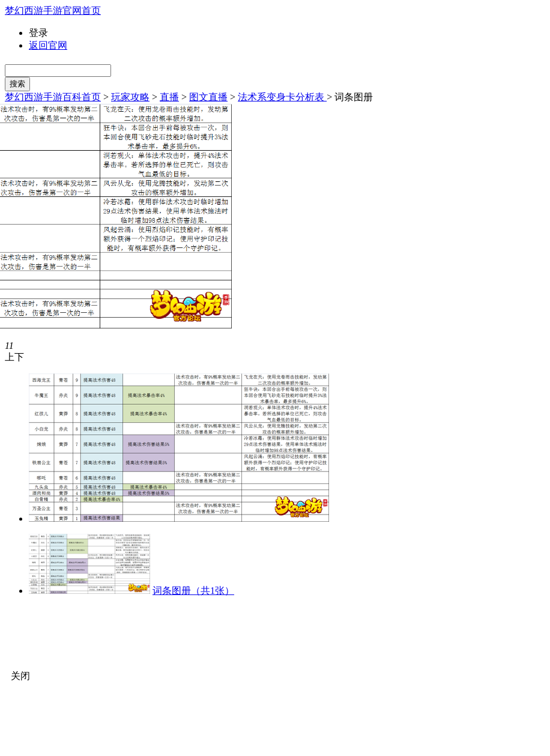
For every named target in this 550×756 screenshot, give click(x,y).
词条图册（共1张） (193, 591)
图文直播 (208, 97)
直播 (169, 97)
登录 (38, 33)
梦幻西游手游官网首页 (53, 11)
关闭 (20, 676)
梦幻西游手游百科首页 (53, 97)
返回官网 (48, 45)
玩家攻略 (130, 97)
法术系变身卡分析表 (282, 97)
